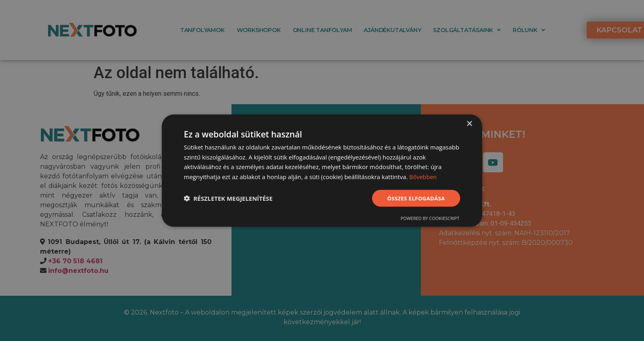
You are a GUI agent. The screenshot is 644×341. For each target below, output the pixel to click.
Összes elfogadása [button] (415, 198)
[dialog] (322, 170)
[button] (228, 198)
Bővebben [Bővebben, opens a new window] (424, 176)
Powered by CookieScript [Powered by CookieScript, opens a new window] (430, 219)
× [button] (469, 123)
